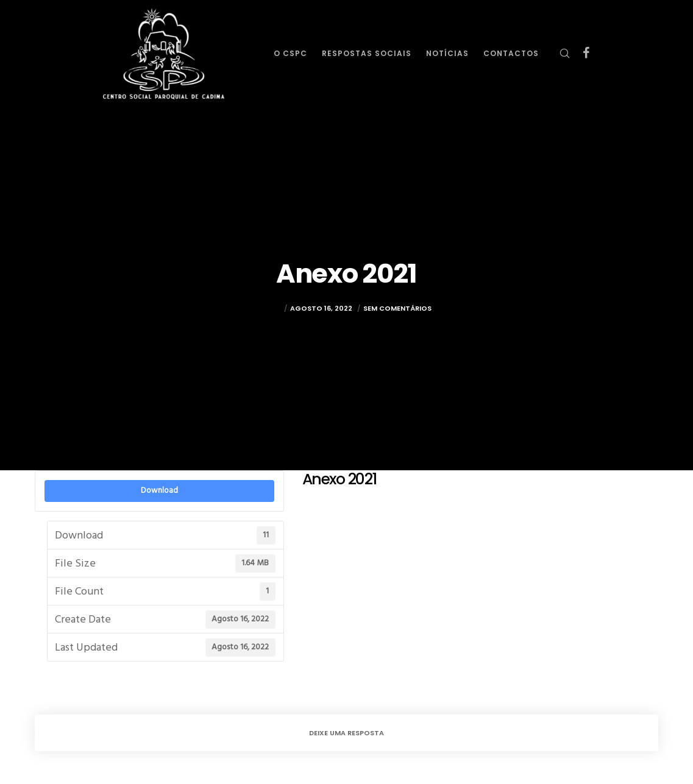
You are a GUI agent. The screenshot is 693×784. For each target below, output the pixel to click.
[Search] (560, 53)
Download (159, 490)
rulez (271, 310)
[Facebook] (581, 53)
